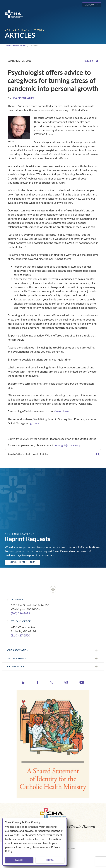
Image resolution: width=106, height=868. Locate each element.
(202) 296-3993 (20, 613)
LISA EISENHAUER (23, 98)
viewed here (61, 411)
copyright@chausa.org (67, 445)
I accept (19, 860)
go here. (35, 423)
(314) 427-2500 (20, 635)
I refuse (50, 860)
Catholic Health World (15, 46)
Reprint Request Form (22, 562)
